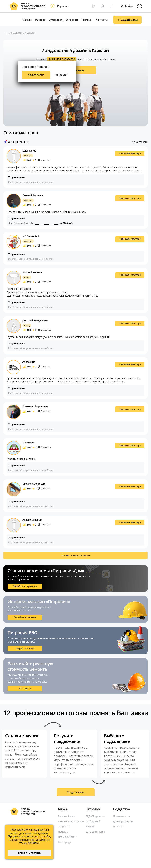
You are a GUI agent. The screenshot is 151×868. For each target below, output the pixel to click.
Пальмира (28, 442)
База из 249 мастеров (71, 821)
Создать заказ (75, 792)
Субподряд (56, 20)
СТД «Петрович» (95, 816)
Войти (127, 6)
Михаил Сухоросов (34, 484)
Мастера (40, 20)
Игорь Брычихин (32, 272)
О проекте (72, 20)
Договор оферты (123, 821)
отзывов (45, 160)
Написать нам (121, 816)
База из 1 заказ (67, 816)
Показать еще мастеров (75, 555)
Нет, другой (61, 75)
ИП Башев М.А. (31, 236)
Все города (64, 842)
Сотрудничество (95, 832)
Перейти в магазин (25, 617)
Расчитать (25, 688)
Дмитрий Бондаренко (35, 320)
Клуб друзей (93, 821)
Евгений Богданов (33, 195)
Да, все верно (36, 75)
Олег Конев (29, 151)
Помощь (87, 20)
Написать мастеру (130, 153)
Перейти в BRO (25, 648)
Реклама (90, 827)
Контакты (102, 20)
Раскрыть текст (132, 171)
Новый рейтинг (67, 837)
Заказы (27, 20)
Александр (29, 362)
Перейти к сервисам (25, 586)
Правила (118, 827)
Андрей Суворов (32, 520)
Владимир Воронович (35, 406)
